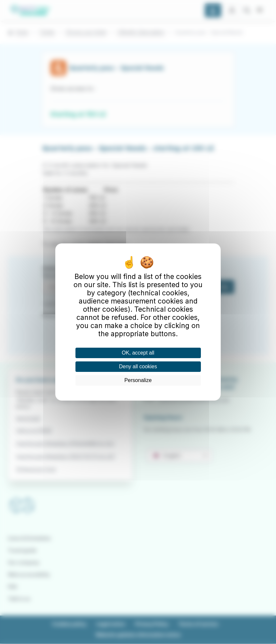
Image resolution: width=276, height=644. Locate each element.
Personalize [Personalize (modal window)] (138, 380)
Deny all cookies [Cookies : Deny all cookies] (138, 366)
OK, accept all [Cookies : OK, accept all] (138, 353)
